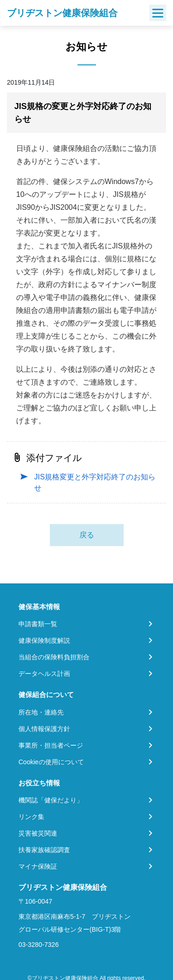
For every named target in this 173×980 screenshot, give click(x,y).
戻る (87, 535)
